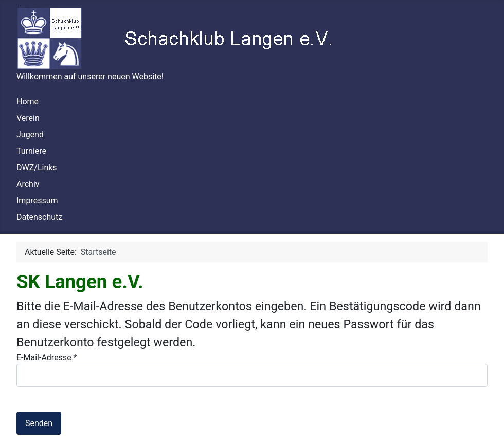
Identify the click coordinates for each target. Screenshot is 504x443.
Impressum (37, 200)
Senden (39, 423)
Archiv (28, 184)
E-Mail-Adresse (47, 357)
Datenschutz (39, 217)
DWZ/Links (37, 167)
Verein (28, 118)
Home (28, 102)
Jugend (30, 135)
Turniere (31, 151)
